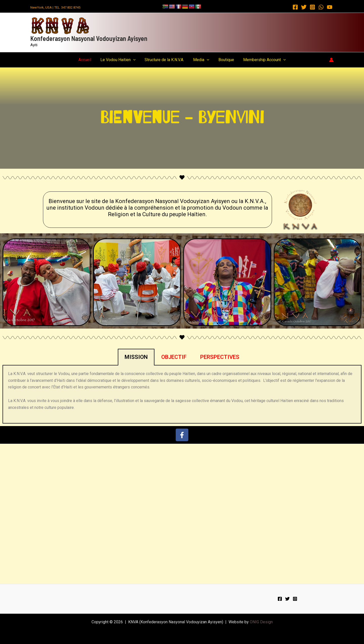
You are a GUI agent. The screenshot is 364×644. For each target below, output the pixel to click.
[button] (135, 60)
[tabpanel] (182, 394)
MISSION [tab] (136, 357)
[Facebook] (295, 7)
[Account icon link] (331, 60)
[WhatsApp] (321, 7)
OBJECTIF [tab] (174, 357)
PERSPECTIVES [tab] (220, 357)
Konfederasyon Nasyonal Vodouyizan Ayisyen (89, 38)
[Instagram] (312, 7)
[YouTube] (330, 7)
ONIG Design (261, 622)
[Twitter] (304, 7)
